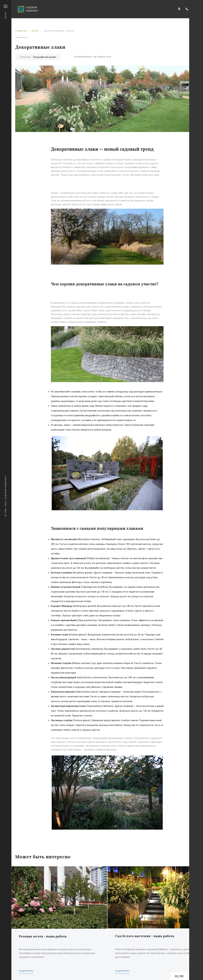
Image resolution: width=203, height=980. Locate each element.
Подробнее (26, 971)
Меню (6, 12)
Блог (36, 31)
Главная (21, 31)
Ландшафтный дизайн (45, 57)
